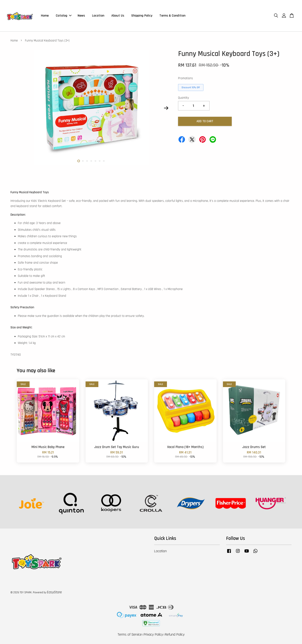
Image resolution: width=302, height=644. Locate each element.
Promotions (185, 78)
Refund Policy (175, 634)
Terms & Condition (172, 16)
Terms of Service (130, 634)
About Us (118, 16)
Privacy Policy (153, 634)
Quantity (184, 98)
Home (45, 16)
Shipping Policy (142, 16)
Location (98, 16)
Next (166, 108)
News (81, 16)
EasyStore (54, 592)
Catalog (64, 16)
